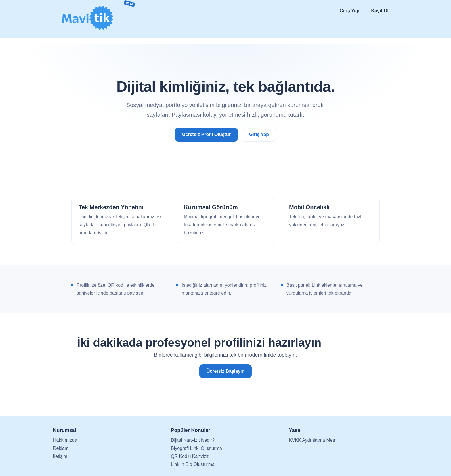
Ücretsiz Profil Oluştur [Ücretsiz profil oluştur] (206, 134)
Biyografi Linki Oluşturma (196, 448)
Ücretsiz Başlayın (226, 371)
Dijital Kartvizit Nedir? (193, 440)
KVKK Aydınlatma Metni (313, 440)
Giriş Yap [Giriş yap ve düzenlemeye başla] (259, 134)
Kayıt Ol (380, 11)
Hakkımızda (65, 440)
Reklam (61, 448)
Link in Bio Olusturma (193, 464)
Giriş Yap (349, 11)
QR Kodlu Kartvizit (190, 456)
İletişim (60, 456)
